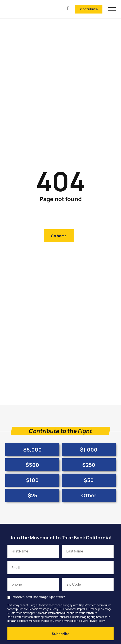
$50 (89, 480)
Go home (59, 236)
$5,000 (32, 449)
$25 (32, 495)
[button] (112, 8)
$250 (89, 465)
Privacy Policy (97, 621)
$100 (32, 480)
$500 (32, 465)
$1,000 (89, 449)
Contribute (89, 9)
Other (89, 495)
